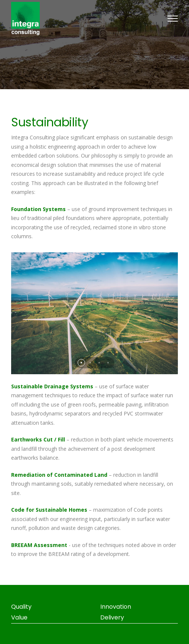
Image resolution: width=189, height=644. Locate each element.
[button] (81, 363)
